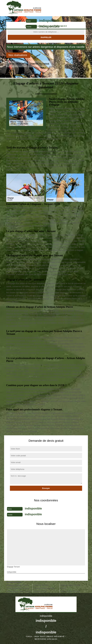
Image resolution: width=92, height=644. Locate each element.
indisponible (49, 21)
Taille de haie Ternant (70, 591)
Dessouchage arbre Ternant (19, 591)
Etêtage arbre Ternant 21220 (70, 587)
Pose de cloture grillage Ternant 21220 (44, 590)
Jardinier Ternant (41, 585)
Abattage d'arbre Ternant (17, 585)
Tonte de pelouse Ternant (18, 588)
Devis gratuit (16, 64)
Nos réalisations (18, 55)
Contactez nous (40, 64)
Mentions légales (46, 639)
